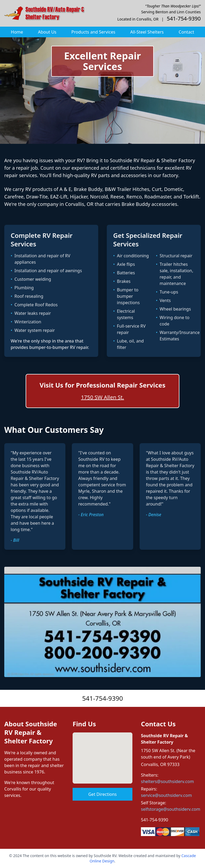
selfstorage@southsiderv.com (171, 809)
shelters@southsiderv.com (167, 781)
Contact (186, 32)
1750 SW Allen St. (102, 397)
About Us (47, 32)
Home (17, 32)
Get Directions (103, 794)
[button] (102, 753)
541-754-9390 (103, 698)
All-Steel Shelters (147, 32)
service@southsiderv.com (166, 795)
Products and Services (93, 32)
